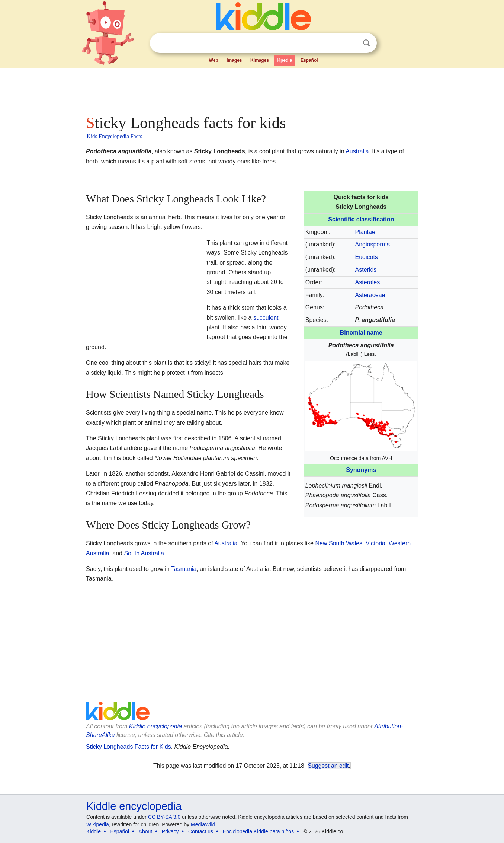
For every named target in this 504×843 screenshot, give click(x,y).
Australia (357, 151)
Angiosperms (373, 244)
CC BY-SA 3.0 (164, 817)
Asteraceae (370, 295)
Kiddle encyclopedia (155, 726)
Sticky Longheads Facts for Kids (129, 747)
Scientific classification (361, 219)
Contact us (201, 831)
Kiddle (94, 831)
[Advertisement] (251, 89)
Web (214, 60)
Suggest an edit (328, 766)
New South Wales (339, 543)
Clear (351, 43)
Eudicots (367, 257)
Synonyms (361, 470)
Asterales (368, 282)
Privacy (170, 831)
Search (366, 43)
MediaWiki (203, 824)
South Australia (144, 553)
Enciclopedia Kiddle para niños (258, 831)
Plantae (365, 232)
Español (309, 60)
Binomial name (361, 333)
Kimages (260, 60)
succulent (266, 318)
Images (234, 60)
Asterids (366, 270)
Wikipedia (98, 824)
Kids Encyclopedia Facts (114, 136)
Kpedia (285, 60)
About (146, 831)
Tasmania (184, 569)
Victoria (375, 543)
